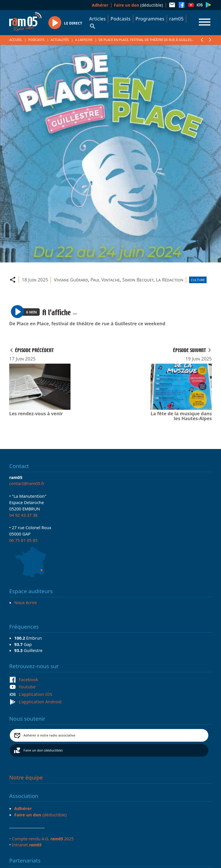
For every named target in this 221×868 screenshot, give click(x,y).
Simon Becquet (138, 280)
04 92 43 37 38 (23, 515)
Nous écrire (26, 602)
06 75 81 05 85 (23, 540)
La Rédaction (170, 280)
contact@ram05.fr (27, 483)
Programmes (150, 19)
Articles (98, 19)
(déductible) (139, 5)
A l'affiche (84, 40)
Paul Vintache (105, 280)
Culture (198, 280)
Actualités (60, 40)
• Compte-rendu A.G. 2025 (41, 839)
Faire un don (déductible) (43, 750)
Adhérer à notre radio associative (49, 735)
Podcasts (120, 19)
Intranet (27, 845)
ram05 (176, 19)
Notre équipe (26, 777)
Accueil (16, 40)
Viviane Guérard (71, 280)
